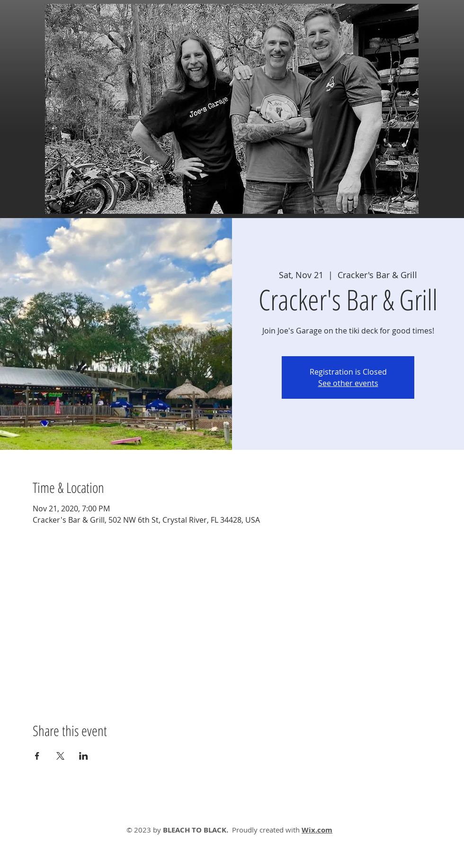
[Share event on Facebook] (37, 756)
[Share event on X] (60, 756)
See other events (348, 383)
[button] (232, 109)
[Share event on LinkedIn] (84, 756)
